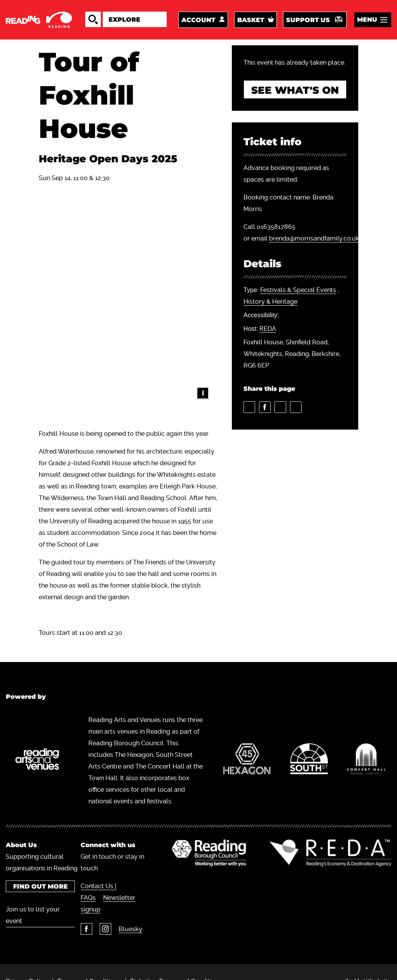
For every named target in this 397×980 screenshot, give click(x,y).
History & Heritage (270, 302)
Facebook (86, 929)
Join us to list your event (33, 915)
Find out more (40, 886)
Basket (251, 20)
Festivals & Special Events (298, 290)
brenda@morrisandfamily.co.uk (314, 238)
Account (198, 20)
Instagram (105, 929)
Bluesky (130, 929)
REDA (268, 329)
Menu (367, 20)
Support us (308, 20)
